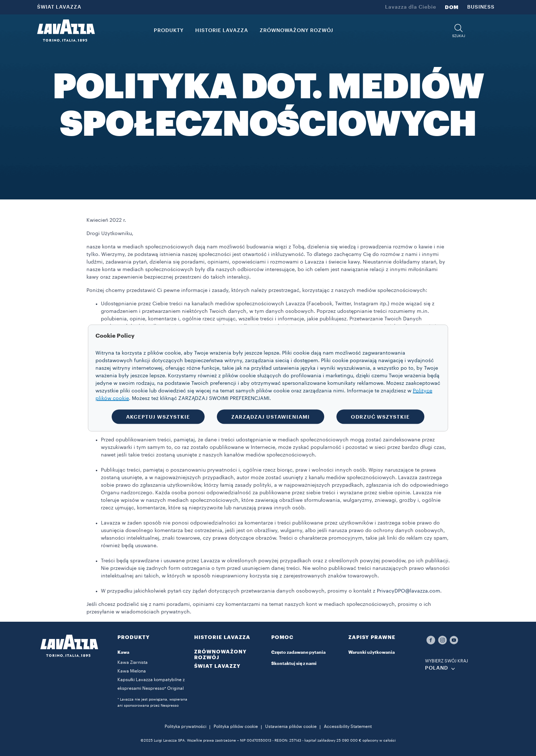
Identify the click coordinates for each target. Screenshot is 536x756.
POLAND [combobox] (437, 668)
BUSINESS (481, 7)
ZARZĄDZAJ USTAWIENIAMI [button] (271, 417)
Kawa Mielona (132, 671)
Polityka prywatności (186, 726)
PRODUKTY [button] (169, 31)
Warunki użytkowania (372, 652)
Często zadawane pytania (298, 652)
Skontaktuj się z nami (294, 663)
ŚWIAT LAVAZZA (59, 7)
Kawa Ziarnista (133, 662)
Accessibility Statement (348, 726)
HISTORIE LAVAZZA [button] (222, 31)
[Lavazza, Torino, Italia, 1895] (66, 31)
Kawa (123, 652)
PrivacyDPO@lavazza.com (408, 591)
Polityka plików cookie (236, 726)
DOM (452, 7)
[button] (459, 31)
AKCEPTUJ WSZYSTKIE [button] (158, 417)
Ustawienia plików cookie (291, 726)
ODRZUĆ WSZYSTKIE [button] (380, 417)
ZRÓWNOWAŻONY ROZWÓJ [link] (296, 31)
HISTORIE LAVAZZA (222, 637)
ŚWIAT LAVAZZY (217, 666)
